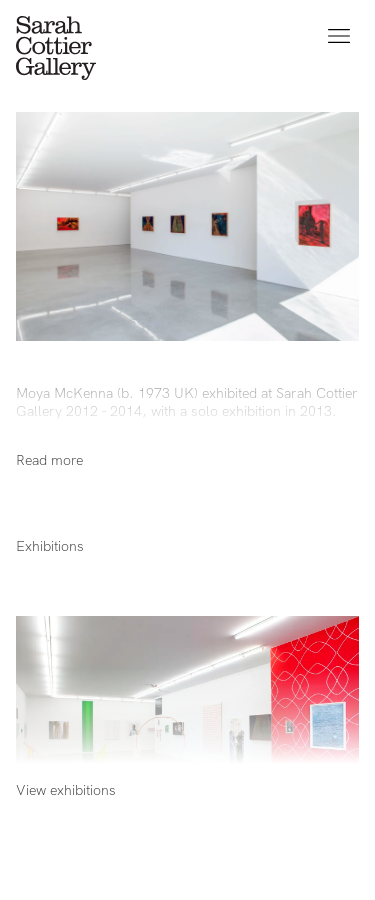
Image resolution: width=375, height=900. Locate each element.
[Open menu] (339, 36)
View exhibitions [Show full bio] (66, 790)
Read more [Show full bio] (49, 460)
